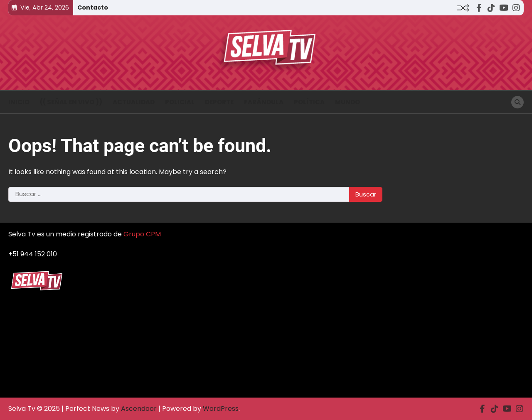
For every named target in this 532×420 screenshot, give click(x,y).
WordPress (221, 409)
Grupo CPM (142, 234)
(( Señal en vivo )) (71, 102)
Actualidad (134, 102)
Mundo (347, 102)
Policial (180, 102)
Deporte (219, 102)
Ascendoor (139, 409)
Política (309, 102)
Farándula (264, 102)
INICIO (19, 102)
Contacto (93, 7)
